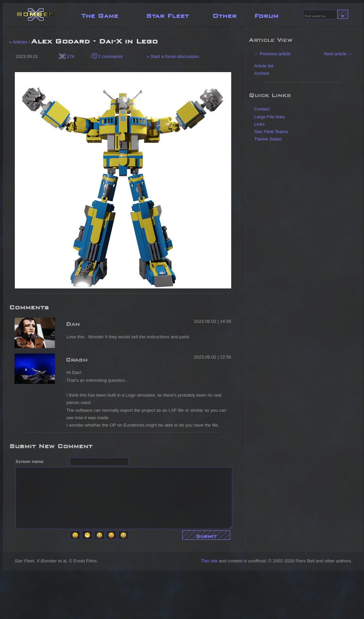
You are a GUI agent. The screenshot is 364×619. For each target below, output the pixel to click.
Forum (266, 14)
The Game (100, 14)
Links (259, 124)
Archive (262, 73)
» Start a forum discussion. (173, 56)
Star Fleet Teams (271, 132)
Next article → (338, 54)
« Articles (18, 42)
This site (209, 561)
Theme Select (268, 139)
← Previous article (272, 54)
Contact (262, 109)
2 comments (107, 56)
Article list (264, 66)
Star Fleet (167, 14)
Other (224, 14)
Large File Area (269, 117)
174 (67, 56)
